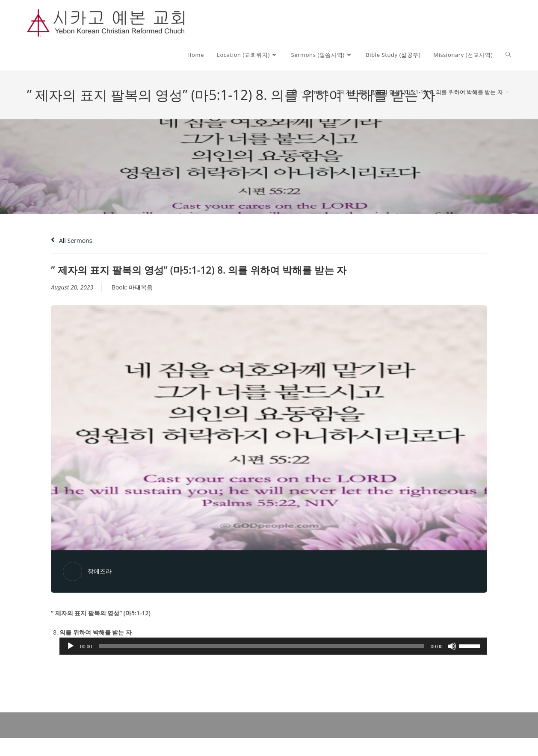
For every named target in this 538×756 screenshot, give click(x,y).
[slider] (261, 646)
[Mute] (452, 646)
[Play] (71, 646)
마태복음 (141, 287)
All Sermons (71, 241)
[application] (273, 646)
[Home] (294, 92)
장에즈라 (100, 571)
